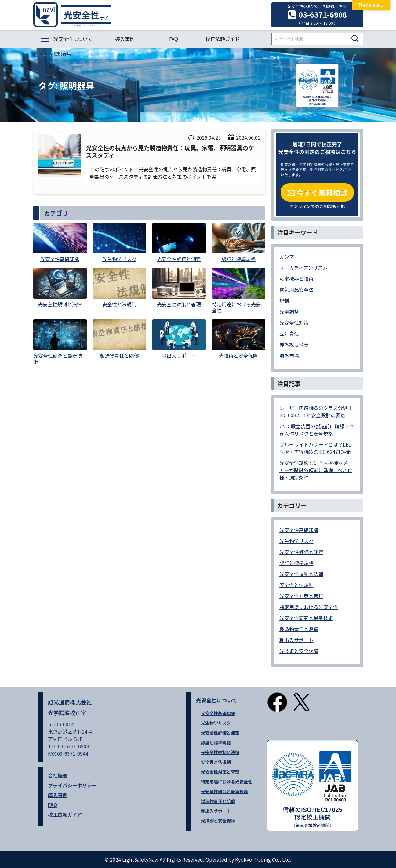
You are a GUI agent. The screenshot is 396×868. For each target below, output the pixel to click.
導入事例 (125, 39)
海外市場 (289, 356)
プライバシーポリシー (72, 785)
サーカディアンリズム (303, 268)
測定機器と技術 (296, 279)
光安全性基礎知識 (299, 530)
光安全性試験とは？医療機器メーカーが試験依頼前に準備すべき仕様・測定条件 (316, 470)
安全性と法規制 (296, 585)
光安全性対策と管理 (301, 596)
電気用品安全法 (296, 290)
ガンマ (287, 257)
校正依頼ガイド (223, 39)
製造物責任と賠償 (299, 629)
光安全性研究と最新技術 (306, 618)
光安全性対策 (294, 323)
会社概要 (58, 775)
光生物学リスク (296, 541)
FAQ (174, 39)
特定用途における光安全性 (309, 607)
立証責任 (289, 334)
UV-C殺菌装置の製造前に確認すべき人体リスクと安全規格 (317, 430)
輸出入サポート (296, 640)
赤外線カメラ (294, 345)
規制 (284, 301)
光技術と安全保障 (299, 651)
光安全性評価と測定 (301, 552)
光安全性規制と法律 (301, 574)
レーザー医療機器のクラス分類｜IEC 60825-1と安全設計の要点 (316, 411)
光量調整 (289, 312)
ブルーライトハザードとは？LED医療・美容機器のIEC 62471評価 (316, 448)
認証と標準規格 (296, 563)
